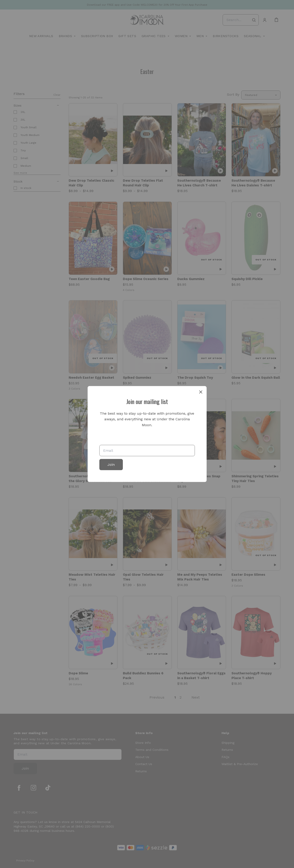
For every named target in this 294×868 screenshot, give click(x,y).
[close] (201, 392)
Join (111, 465)
